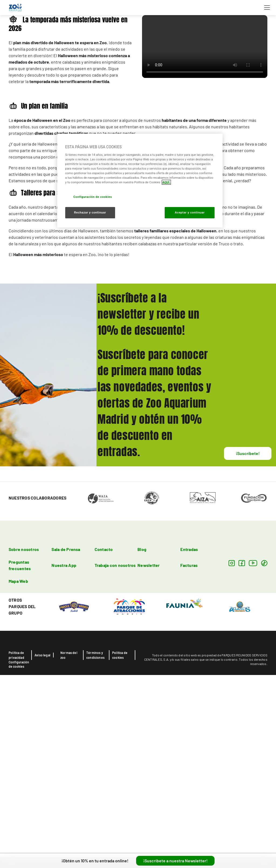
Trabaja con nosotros (115, 743)
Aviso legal (42, 833)
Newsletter (149, 743)
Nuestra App (64, 743)
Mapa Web (18, 759)
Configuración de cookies (19, 842)
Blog (142, 727)
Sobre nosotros (24, 727)
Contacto (104, 727)
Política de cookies (120, 833)
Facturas (189, 743)
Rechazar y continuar (90, 212)
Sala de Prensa (66, 727)
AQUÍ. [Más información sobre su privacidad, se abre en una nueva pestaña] (166, 182)
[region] (140, 181)
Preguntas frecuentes (20, 743)
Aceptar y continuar (190, 212)
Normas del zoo (69, 833)
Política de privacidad (16, 833)
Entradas (189, 727)
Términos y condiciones (95, 833)
